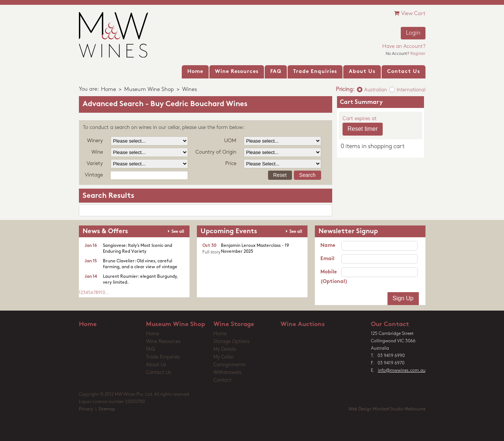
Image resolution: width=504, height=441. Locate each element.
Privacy (86, 409)
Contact (223, 380)
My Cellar (224, 357)
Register (418, 54)
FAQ (150, 349)
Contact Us (159, 373)
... (107, 293)
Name (328, 246)
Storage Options (232, 342)
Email (327, 259)
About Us (156, 365)
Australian (376, 90)
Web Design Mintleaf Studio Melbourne (387, 409)
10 (103, 293)
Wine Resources (163, 342)
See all (178, 232)
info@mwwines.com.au (402, 371)
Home (109, 90)
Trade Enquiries (163, 357)
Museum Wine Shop (149, 90)
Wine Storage (234, 324)
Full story (211, 252)
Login (413, 33)
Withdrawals (227, 373)
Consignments (230, 365)
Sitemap (107, 409)
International (411, 90)
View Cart (410, 13)
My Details (225, 349)
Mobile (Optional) (331, 277)
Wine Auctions (303, 324)
